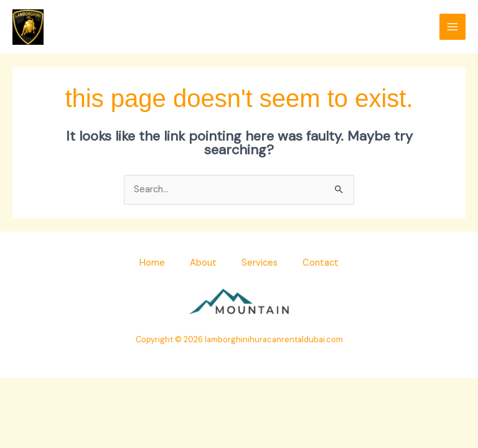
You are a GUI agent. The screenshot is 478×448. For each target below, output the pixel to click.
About (203, 263)
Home (152, 263)
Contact (321, 263)
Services (260, 263)
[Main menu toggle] (452, 27)
